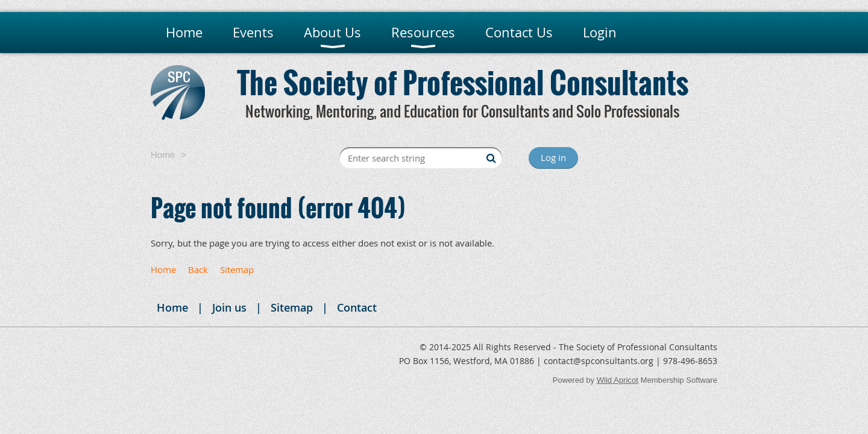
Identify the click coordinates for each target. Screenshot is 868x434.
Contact (357, 307)
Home (163, 155)
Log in (553, 157)
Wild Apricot (618, 380)
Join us (229, 307)
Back (198, 269)
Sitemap (237, 269)
